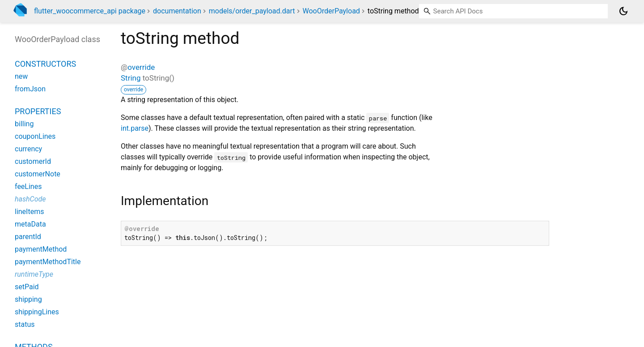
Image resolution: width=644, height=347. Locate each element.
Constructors (45, 64)
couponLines (35, 136)
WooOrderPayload (331, 11)
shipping (28, 299)
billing (24, 124)
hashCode (30, 199)
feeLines (28, 186)
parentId (28, 237)
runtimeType (34, 274)
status (25, 324)
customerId (33, 161)
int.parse (135, 128)
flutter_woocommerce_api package (90, 11)
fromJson (30, 89)
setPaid (27, 287)
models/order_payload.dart (252, 11)
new (21, 76)
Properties (38, 111)
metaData (30, 224)
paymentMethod (41, 249)
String (131, 78)
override (141, 67)
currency (28, 149)
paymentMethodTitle (48, 262)
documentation (177, 11)
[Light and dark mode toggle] (623, 11)
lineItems (29, 212)
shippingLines (37, 312)
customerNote (38, 174)
